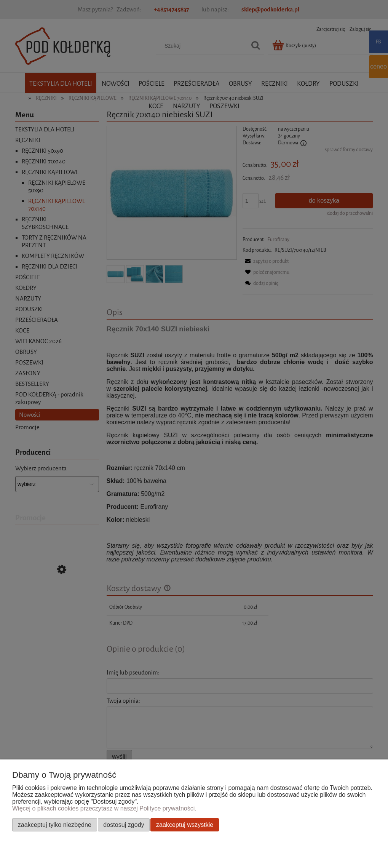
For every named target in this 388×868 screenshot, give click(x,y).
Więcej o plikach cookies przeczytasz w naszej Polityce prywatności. (104, 808)
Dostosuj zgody (124, 825)
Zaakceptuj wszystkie (185, 825)
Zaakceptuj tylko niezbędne (55, 825)
